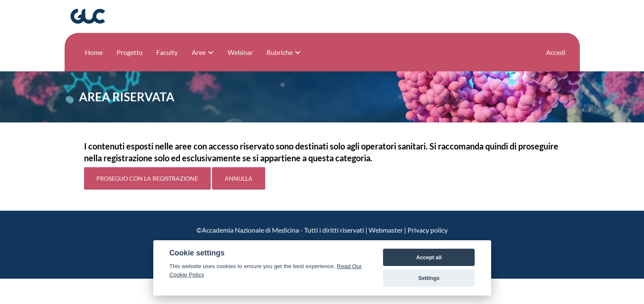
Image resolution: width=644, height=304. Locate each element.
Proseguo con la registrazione (147, 178)
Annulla (239, 178)
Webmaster (386, 230)
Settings (429, 278)
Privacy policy (428, 230)
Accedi (556, 52)
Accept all (429, 257)
